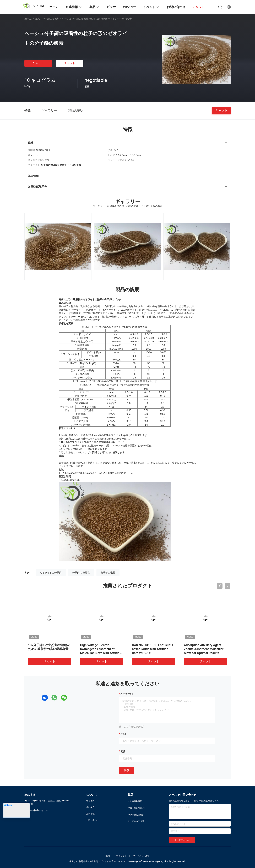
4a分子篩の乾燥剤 (136, 815)
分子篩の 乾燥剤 (81, 573)
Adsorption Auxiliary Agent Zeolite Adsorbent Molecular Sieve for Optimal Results (204, 649)
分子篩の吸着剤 (51, 19)
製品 (37, 19)
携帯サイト (121, 856)
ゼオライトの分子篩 (51, 573)
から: (123, 734)
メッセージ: (127, 694)
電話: (123, 751)
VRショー (130, 7)
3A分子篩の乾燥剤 (136, 808)
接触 (127, 770)
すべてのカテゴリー (137, 821)
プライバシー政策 (141, 856)
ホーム (28, 19)
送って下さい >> (182, 840)
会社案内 (90, 807)
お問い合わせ (93, 820)
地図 (108, 856)
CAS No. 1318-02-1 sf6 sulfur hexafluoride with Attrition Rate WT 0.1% (153, 649)
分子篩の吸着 (108, 573)
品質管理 (90, 814)
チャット (38, 63)
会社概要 (90, 801)
